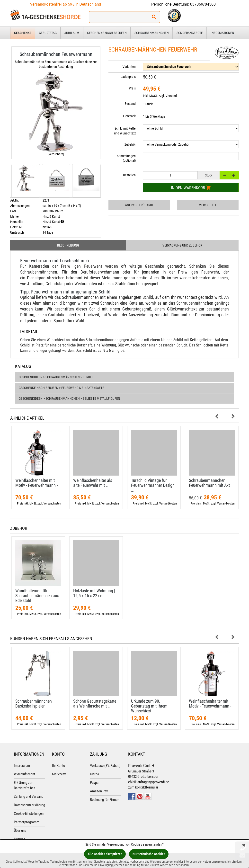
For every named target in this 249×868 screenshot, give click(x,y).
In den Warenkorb (191, 188)
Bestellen (129, 175)
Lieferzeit (129, 116)
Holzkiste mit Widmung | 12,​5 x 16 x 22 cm (94, 593)
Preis (132, 88)
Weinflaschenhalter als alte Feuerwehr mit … (93, 483)
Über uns (20, 831)
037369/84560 (203, 4)
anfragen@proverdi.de (153, 782)
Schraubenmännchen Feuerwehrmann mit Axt (209, 483)
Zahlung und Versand (29, 797)
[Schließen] (244, 846)
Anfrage (139, 205)
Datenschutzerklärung (29, 805)
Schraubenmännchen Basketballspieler (34, 704)
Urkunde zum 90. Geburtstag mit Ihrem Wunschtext (149, 706)
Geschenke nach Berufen (107, 33)
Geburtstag (48, 33)
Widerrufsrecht (24, 774)
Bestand (130, 104)
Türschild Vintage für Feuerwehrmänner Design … (153, 485)
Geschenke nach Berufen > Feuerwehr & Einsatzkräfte (61, 388)
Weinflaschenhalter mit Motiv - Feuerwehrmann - (36, 483)
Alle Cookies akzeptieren (105, 854)
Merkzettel (208, 205)
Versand (171, 96)
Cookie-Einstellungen (29, 814)
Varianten (129, 67)
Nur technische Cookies (149, 854)
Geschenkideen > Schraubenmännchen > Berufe (56, 377)
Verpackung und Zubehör (182, 245)
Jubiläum (72, 33)
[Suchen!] (154, 17)
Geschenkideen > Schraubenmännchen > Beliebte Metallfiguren (69, 399)
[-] (224, 175)
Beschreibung (68, 245)
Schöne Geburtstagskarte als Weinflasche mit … (95, 704)
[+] (234, 175)
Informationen (222, 33)
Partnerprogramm (27, 822)
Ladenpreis (128, 77)
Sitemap (20, 839)
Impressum (22, 766)
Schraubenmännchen (152, 33)
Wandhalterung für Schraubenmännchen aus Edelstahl (37, 596)
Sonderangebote (190, 33)
